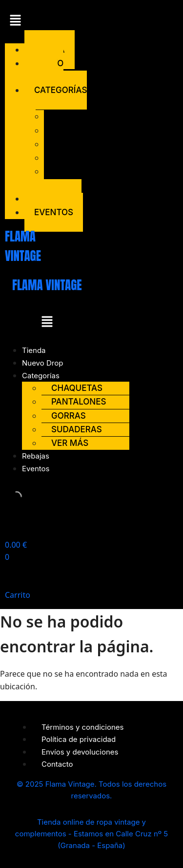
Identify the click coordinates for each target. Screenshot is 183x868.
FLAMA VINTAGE (47, 285)
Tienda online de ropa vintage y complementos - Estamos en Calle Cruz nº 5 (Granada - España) (91, 834)
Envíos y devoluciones (80, 752)
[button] (20, 21)
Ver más (57, 178)
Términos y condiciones (83, 727)
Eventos (54, 212)
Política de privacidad (79, 739)
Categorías (41, 376)
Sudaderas (79, 158)
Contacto (57, 764)
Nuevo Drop (44, 70)
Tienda (34, 350)
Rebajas (36, 456)
